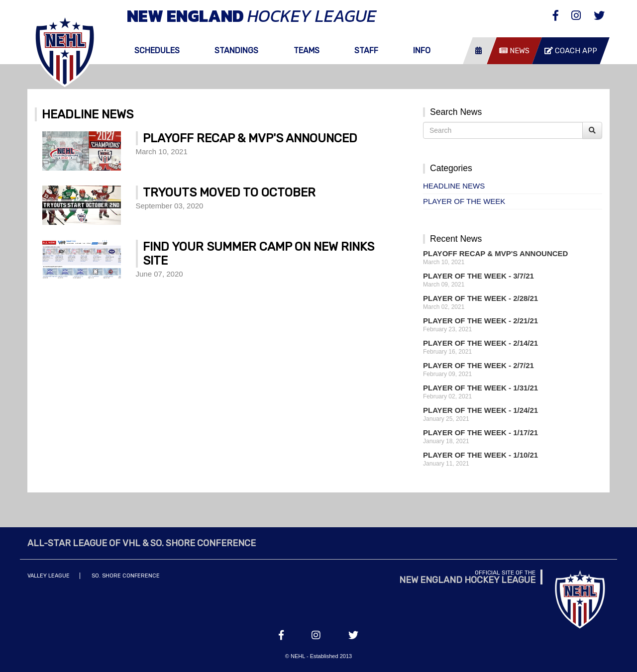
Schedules (157, 50)
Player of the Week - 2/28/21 (480, 298)
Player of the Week (464, 201)
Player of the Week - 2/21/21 (480, 321)
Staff (366, 50)
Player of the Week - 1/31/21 (480, 388)
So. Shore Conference (126, 576)
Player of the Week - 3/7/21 (478, 276)
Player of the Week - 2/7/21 (478, 365)
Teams (307, 50)
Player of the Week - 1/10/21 (480, 455)
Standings (236, 50)
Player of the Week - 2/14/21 (480, 343)
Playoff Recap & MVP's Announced (495, 253)
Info (422, 50)
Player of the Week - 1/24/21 (480, 410)
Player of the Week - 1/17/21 (480, 432)
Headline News (454, 186)
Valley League (49, 576)
